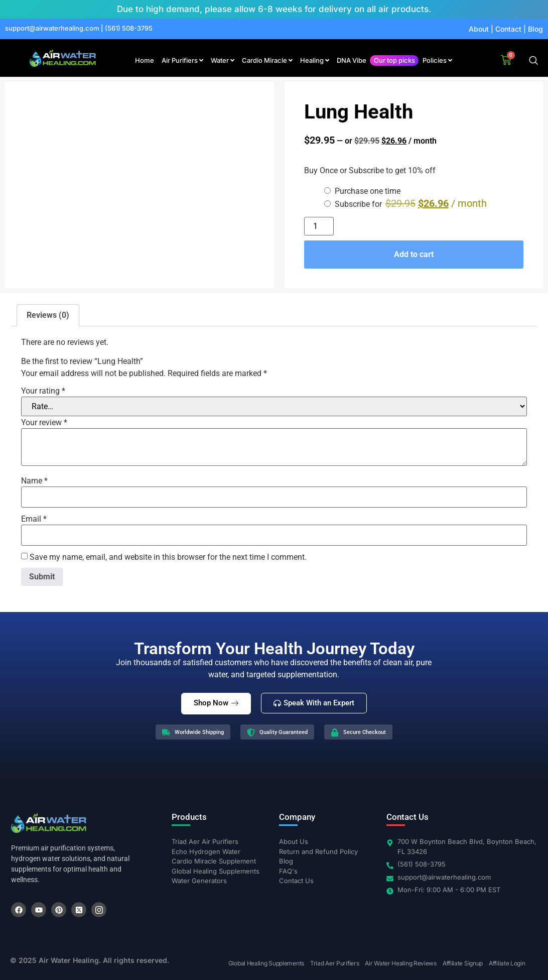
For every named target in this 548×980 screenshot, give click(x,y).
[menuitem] (182, 61)
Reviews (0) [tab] (48, 315)
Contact (508, 29)
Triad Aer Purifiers (334, 963)
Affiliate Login (507, 963)
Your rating (43, 391)
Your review (44, 423)
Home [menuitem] (145, 60)
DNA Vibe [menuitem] (352, 60)
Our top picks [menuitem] (394, 60)
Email (34, 519)
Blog (535, 29)
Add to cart (414, 254)
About (479, 29)
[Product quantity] (319, 226)
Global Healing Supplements (266, 963)
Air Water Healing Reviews (401, 963)
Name (34, 481)
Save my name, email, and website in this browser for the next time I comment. (168, 557)
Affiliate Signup (463, 963)
